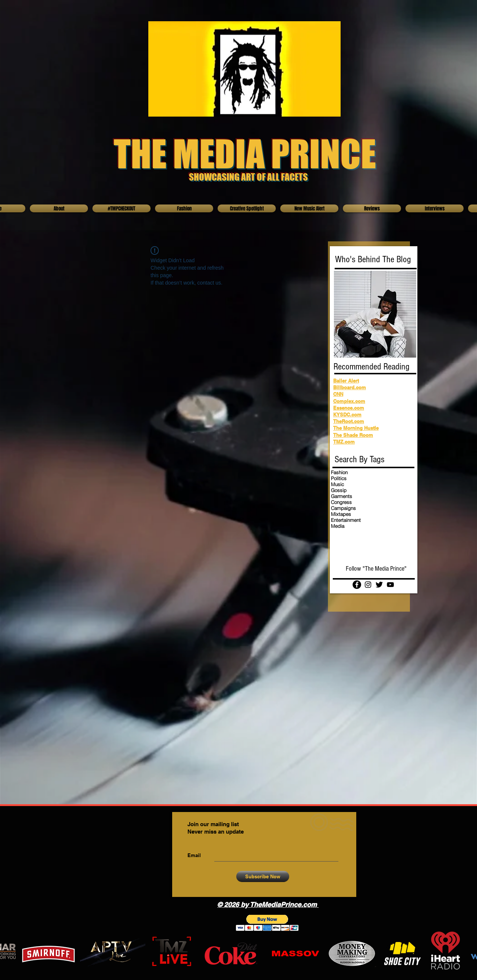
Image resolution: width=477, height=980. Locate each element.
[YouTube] (390, 585)
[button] (267, 923)
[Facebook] (357, 585)
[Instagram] (368, 585)
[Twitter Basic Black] (379, 585)
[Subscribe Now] (263, 876)
